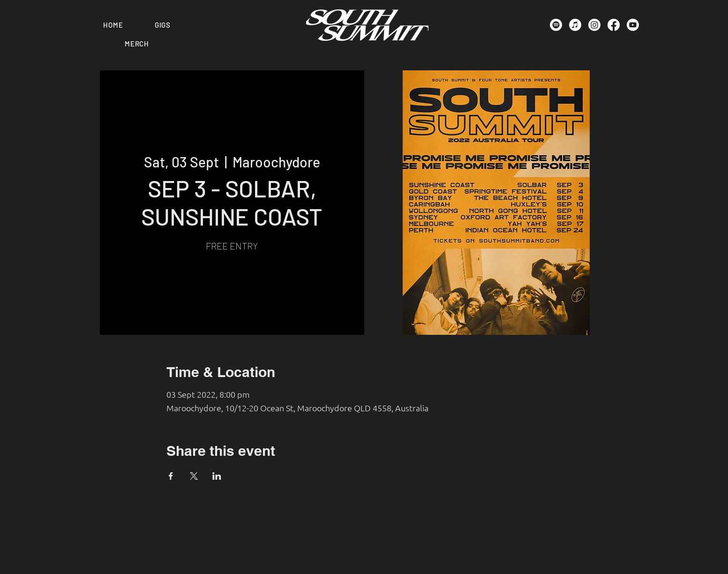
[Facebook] (614, 25)
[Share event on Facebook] (171, 476)
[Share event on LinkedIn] (217, 476)
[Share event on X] (194, 476)
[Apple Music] (575, 25)
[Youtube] (633, 25)
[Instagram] (594, 25)
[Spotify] (556, 25)
